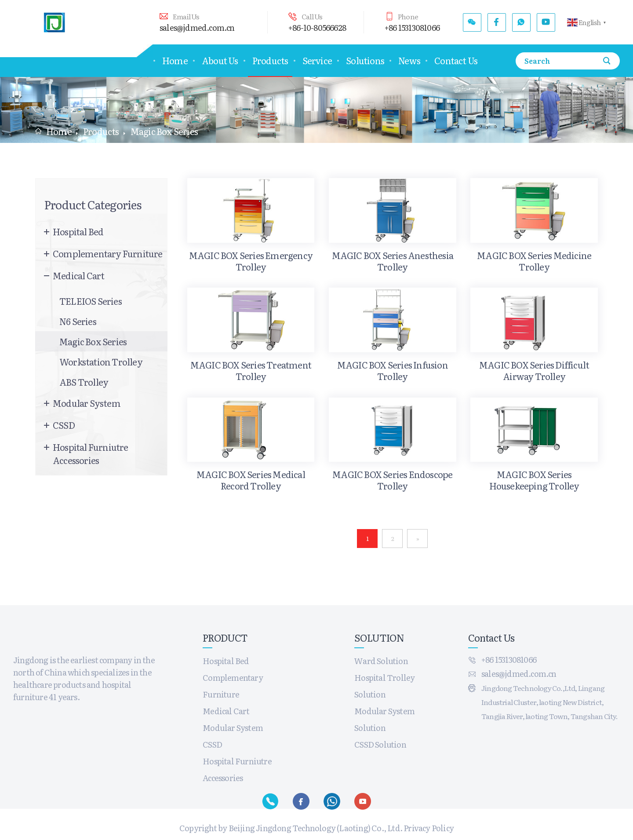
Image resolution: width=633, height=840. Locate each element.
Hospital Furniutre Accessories (91, 453)
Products (270, 60)
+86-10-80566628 (317, 27)
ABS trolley (84, 382)
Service (317, 60)
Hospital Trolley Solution (384, 686)
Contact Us (456, 60)
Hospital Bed (78, 231)
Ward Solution (381, 661)
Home (175, 60)
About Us (220, 60)
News (409, 60)
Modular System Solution (384, 719)
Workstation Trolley (101, 362)
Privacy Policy (429, 828)
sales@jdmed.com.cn (197, 27)
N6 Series (78, 321)
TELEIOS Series (91, 301)
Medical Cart (78, 275)
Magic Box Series (93, 341)
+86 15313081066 (412, 27)
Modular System (87, 403)
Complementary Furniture (108, 253)
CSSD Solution (380, 744)
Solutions (365, 60)
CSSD (64, 425)
